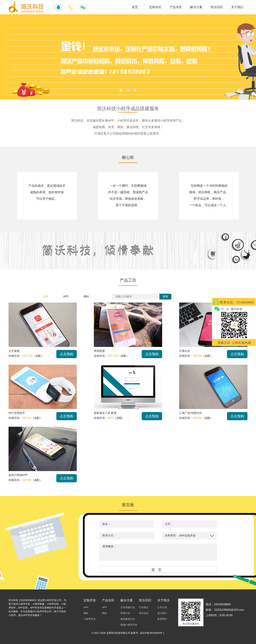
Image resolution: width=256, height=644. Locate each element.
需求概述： (109, 546)
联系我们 (162, 619)
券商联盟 (99, 351)
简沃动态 (144, 613)
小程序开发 (90, 619)
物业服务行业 (128, 619)
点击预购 (67, 354)
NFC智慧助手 (17, 413)
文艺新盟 (14, 351)
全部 (45, 297)
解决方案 (196, 7)
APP (66, 297)
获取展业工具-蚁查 (105, 413)
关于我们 (237, 7)
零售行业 (125, 613)
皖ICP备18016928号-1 (152, 633)
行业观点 (144, 607)
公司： (169, 524)
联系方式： (109, 535)
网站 (86, 297)
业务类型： (172, 535)
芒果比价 (185, 351)
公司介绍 (162, 607)
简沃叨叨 (217, 7)
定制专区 (155, 7)
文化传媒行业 (128, 607)
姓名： (106, 524)
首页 (135, 7)
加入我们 (162, 613)
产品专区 (176, 7)
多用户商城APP (18, 475)
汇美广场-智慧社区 (191, 413)
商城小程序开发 (129, 625)
